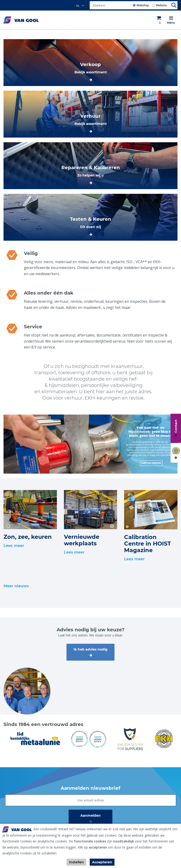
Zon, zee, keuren (28, 537)
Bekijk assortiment (91, 72)
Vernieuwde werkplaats (82, 540)
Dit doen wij (90, 227)
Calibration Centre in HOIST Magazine (148, 544)
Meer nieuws (16, 586)
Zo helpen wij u (90, 175)
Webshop (143, 5)
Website (161, 5)
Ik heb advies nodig (90, 649)
